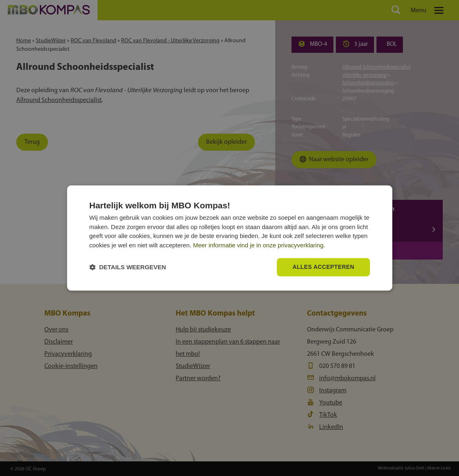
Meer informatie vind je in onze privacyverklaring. (259, 245)
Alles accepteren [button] (323, 267)
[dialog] (230, 238)
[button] (128, 267)
